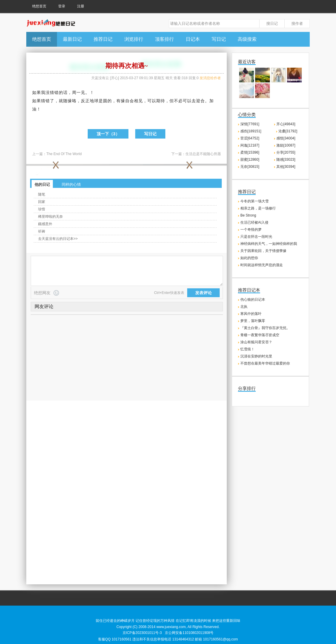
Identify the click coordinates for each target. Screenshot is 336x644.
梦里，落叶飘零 (253, 321)
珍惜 (42, 209)
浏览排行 (134, 39)
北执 (244, 307)
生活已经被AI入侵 (254, 222)
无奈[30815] (250, 167)
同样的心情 (71, 184)
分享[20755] (286, 152)
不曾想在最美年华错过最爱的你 (265, 363)
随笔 (42, 194)
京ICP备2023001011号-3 (142, 633)
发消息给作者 (210, 78)
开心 (115, 78)
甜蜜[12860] (250, 160)
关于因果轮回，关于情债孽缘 (263, 251)
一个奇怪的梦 (251, 230)
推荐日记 (103, 39)
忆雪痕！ (247, 349)
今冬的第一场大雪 (255, 201)
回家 (42, 202)
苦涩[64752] (250, 138)
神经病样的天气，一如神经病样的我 (269, 244)
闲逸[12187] (250, 145)
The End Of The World (64, 154)
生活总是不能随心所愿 (203, 154)
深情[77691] (250, 124)
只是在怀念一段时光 (256, 237)
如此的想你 (249, 258)
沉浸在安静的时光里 (256, 356)
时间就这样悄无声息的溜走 (262, 265)
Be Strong (248, 215)
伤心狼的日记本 (253, 300)
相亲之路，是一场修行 (258, 208)
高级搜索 (247, 39)
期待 (161, 101)
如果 (37, 92)
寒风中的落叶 (251, 314)
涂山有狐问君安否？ (256, 342)
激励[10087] (286, 145)
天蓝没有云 (100, 78)
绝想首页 (39, 6)
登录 (62, 6)
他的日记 (42, 184)
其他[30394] (286, 167)
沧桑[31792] (288, 131)
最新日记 (72, 39)
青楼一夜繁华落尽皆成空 (260, 335)
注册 (81, 6)
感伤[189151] (251, 131)
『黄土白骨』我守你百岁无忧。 (265, 328)
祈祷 (42, 231)
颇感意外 (45, 224)
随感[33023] (286, 160)
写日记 (219, 39)
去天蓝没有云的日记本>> (58, 239)
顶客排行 (164, 39)
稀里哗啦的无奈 (50, 217)
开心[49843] (286, 124)
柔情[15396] (250, 152)
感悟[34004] (286, 138)
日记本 (193, 39)
